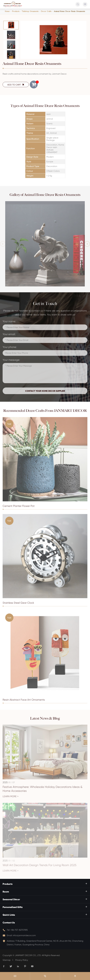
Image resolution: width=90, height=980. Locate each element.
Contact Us (9, 923)
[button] (11, 22)
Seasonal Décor (11, 899)
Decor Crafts (46, 11)
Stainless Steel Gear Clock (18, 604)
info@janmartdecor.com (24, 935)
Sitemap (7, 960)
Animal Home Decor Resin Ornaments (69, 11)
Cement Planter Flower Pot (19, 507)
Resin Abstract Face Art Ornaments (24, 701)
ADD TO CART (16, 85)
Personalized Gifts (13, 907)
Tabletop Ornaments (30, 11)
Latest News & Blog (45, 718)
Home (7, 11)
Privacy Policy (22, 960)
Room (6, 892)
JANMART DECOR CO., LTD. (28, 955)
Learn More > (11, 798)
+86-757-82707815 (19, 930)
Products (16, 11)
